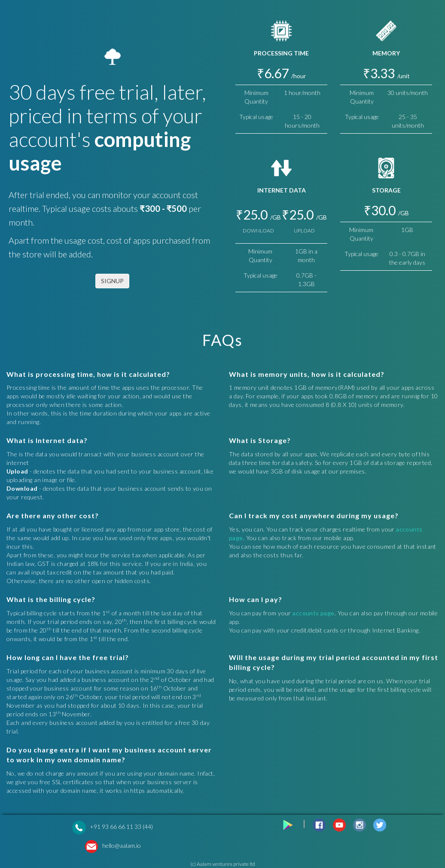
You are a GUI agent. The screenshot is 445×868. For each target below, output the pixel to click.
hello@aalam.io (122, 845)
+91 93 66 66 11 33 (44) (121, 827)
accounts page (313, 613)
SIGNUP (112, 281)
